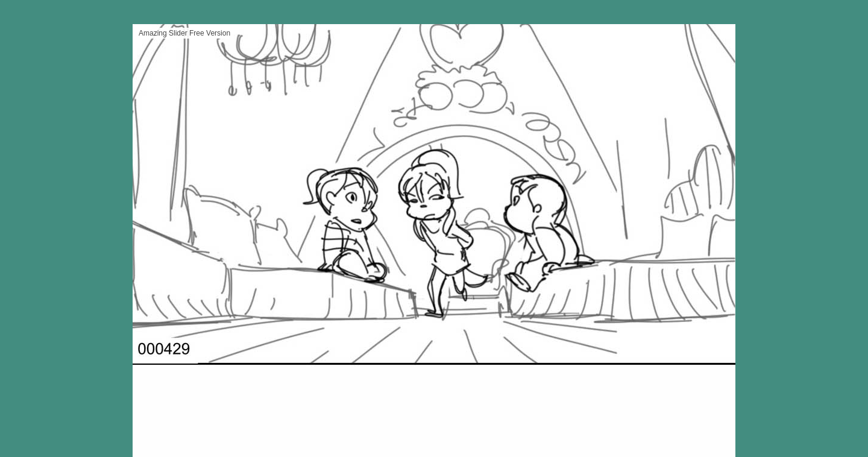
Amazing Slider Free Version (184, 33)
